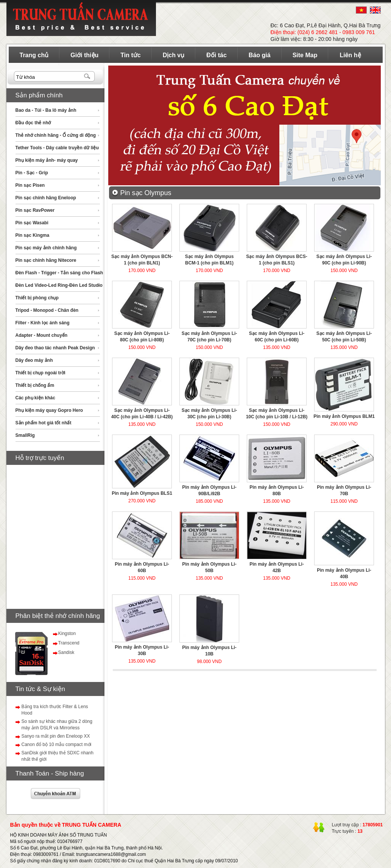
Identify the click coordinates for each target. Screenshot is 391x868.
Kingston (67, 633)
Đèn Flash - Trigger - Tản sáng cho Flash (59, 273)
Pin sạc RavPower (35, 210)
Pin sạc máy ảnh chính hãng (46, 248)
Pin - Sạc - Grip (32, 173)
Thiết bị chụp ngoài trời (41, 373)
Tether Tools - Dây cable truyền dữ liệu (57, 148)
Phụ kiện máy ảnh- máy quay (47, 160)
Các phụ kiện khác (35, 398)
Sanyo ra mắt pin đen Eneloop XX (56, 736)
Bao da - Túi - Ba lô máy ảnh (46, 110)
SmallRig (25, 435)
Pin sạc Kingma (33, 235)
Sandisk (66, 652)
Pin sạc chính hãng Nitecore (46, 260)
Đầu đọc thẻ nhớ (33, 123)
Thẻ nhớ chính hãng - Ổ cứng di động (56, 135)
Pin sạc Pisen (30, 185)
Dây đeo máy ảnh (34, 360)
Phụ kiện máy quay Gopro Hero (49, 410)
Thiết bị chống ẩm (35, 385)
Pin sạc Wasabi (32, 223)
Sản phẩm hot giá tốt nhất (44, 423)
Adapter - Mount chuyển (42, 335)
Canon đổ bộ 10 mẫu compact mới (57, 744)
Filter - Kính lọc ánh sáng (43, 323)
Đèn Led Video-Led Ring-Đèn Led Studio (59, 285)
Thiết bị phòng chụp (37, 298)
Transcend (69, 643)
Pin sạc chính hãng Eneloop (46, 198)
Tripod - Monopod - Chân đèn (47, 310)
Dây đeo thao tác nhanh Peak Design (55, 348)
